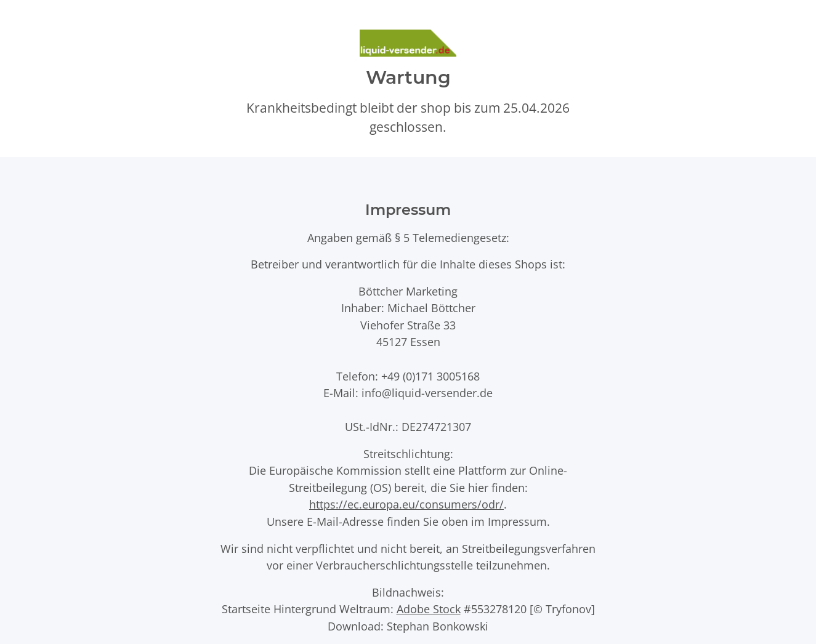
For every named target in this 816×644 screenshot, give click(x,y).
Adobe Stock (429, 609)
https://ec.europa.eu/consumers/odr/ (406, 504)
